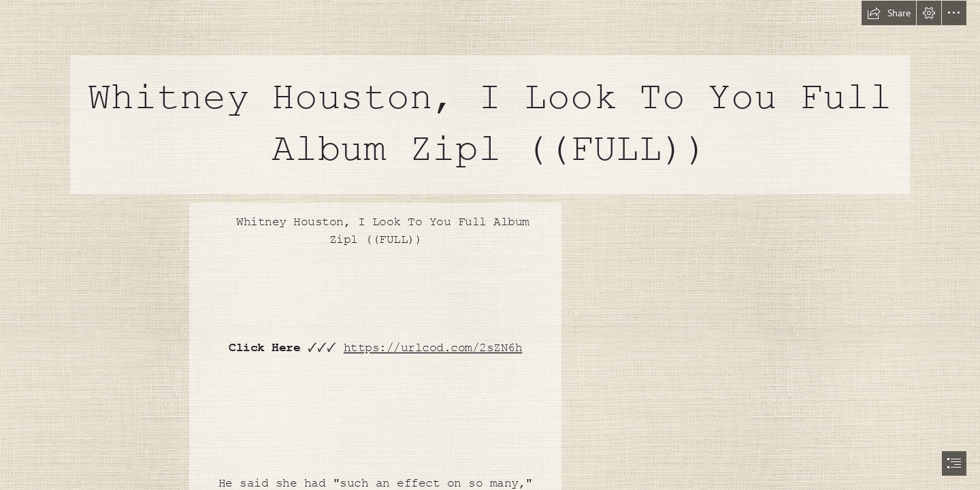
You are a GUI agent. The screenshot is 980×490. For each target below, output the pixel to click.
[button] (889, 13)
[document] (490, 245)
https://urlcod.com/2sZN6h (432, 348)
